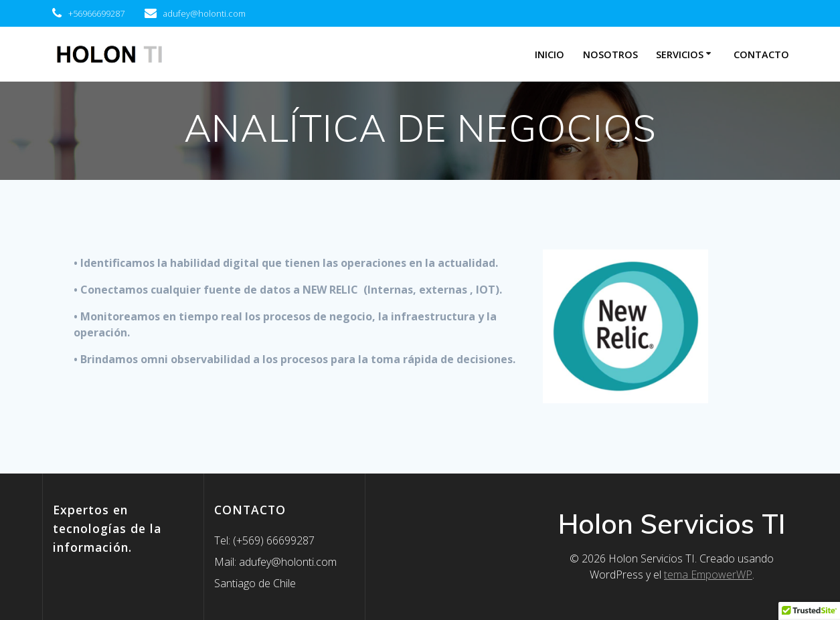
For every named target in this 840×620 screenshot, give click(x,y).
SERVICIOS (680, 55)
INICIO (550, 55)
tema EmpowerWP (708, 575)
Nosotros (610, 55)
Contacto (761, 55)
